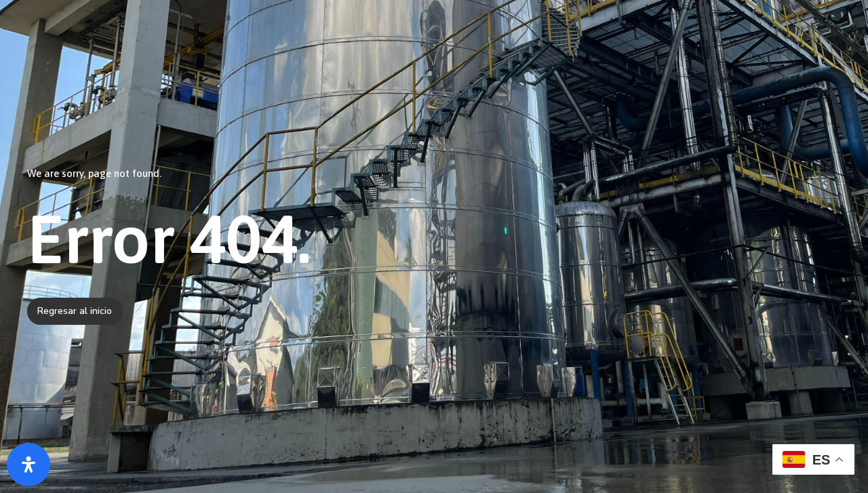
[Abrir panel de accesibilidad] (28, 465)
